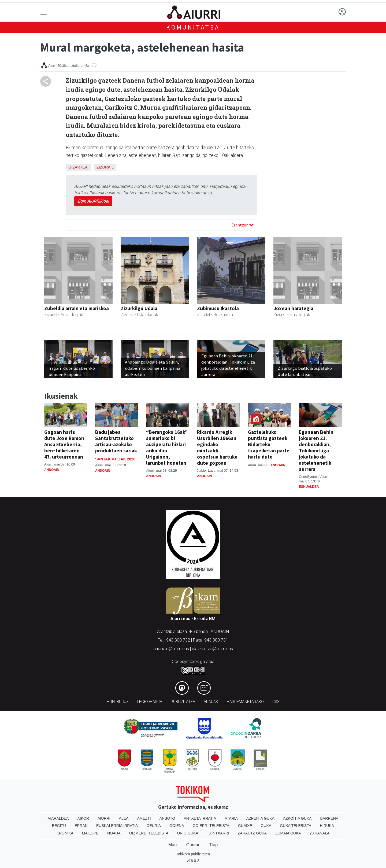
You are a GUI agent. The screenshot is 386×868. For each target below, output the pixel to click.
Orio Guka (188, 833)
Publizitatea (183, 702)
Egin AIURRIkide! (93, 201)
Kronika (65, 833)
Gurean (193, 845)
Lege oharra (150, 702)
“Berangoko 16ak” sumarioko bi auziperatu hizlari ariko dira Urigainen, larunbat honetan (167, 447)
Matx (173, 845)
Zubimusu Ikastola (218, 308)
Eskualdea (309, 487)
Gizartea (78, 167)
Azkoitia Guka (297, 818)
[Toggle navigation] (44, 12)
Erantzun (242, 225)
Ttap (213, 845)
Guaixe (245, 826)
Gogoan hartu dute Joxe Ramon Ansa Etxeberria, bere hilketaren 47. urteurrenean (64, 444)
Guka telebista (296, 826)
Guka (266, 826)
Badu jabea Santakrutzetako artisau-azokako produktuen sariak (116, 441)
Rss (276, 702)
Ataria (231, 818)
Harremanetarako (245, 702)
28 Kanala (320, 833)
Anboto (167, 818)
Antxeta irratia (200, 818)
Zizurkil (105, 167)
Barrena (329, 818)
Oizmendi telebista (149, 833)
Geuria (154, 826)
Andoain (52, 470)
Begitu (59, 826)
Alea (124, 818)
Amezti (144, 818)
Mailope (90, 833)
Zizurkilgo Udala (139, 308)
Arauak (211, 702)
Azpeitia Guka (260, 818)
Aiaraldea (58, 818)
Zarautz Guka (252, 833)
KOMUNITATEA (193, 27)
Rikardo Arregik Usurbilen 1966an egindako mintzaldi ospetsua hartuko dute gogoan (217, 447)
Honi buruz (118, 702)
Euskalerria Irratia (117, 826)
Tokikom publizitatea (193, 854)
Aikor (83, 818)
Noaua (114, 833)
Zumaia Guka (288, 833)
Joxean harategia (293, 308)
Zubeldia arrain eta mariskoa (77, 308)
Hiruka (327, 826)
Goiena (177, 826)
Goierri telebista (211, 826)
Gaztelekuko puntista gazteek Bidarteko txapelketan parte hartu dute (269, 444)
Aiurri (104, 818)
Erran (81, 826)
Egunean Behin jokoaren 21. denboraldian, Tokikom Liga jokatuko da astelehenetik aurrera (316, 451)
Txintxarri (218, 833)
